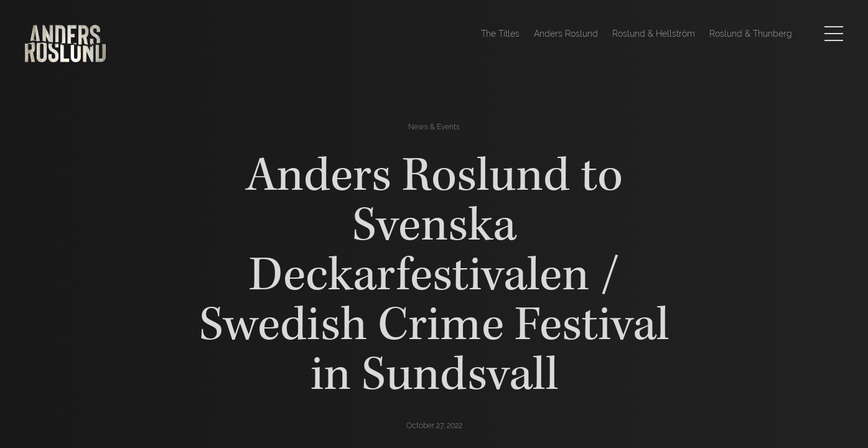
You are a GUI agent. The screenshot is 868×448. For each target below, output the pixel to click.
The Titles (500, 34)
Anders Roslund (566, 34)
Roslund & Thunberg (751, 34)
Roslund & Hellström (654, 34)
